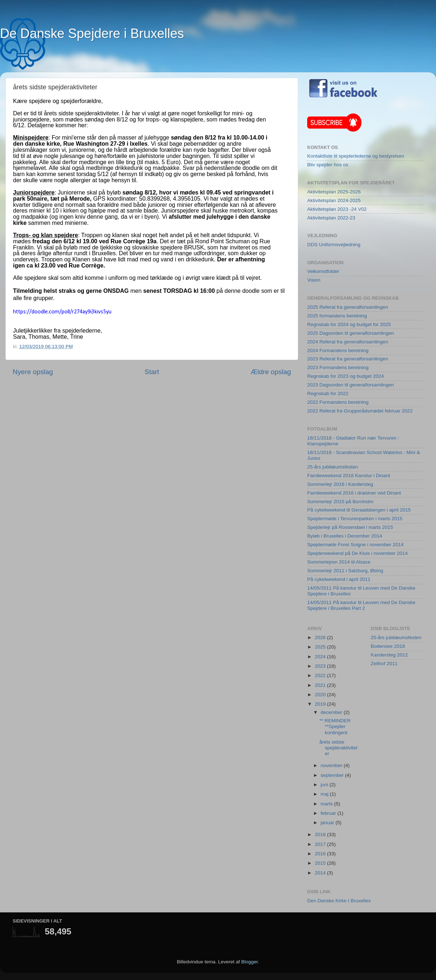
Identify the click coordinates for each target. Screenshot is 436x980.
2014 (321, 873)
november (332, 765)
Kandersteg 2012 (390, 655)
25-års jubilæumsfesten (333, 467)
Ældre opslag (271, 372)
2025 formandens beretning (337, 316)
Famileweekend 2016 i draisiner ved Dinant (354, 493)
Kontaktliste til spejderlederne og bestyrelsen (356, 156)
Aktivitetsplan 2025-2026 (334, 192)
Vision (314, 280)
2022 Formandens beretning (338, 402)
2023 (321, 666)
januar (328, 823)
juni (325, 785)
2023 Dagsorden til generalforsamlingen (350, 385)
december (332, 712)
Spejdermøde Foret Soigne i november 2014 (355, 545)
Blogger (250, 962)
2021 (321, 685)
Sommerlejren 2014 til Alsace (339, 562)
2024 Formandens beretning (338, 350)
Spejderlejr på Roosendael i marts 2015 (350, 527)
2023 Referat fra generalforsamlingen (348, 359)
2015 (321, 863)
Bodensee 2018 (388, 646)
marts (327, 804)
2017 (321, 844)
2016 (321, 854)
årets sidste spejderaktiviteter (338, 748)
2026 (321, 637)
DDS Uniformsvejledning (334, 245)
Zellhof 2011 (384, 664)
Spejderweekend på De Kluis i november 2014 (357, 553)
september (333, 775)
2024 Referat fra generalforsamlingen (348, 342)
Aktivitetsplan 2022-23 (331, 218)
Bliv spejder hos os (328, 165)
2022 (321, 675)
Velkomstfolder (323, 271)
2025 (321, 647)
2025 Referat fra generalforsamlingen (348, 307)
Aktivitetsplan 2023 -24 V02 (337, 209)
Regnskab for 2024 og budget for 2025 (349, 324)
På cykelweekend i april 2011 (339, 579)
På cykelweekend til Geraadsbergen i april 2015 (359, 510)
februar (329, 813)
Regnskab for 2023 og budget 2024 (346, 376)
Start (152, 372)
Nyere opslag (33, 372)
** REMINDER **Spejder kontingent (335, 726)
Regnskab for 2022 (328, 393)
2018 (321, 835)
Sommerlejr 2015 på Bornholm (340, 502)
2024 (321, 657)
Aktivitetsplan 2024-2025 (334, 200)
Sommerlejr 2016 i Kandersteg (340, 484)
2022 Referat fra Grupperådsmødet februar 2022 (360, 411)
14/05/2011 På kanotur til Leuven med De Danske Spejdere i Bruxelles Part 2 (361, 605)
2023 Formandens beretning (338, 367)
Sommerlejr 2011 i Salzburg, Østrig (345, 571)
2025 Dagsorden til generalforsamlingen (350, 333)
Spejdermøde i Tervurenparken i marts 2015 (355, 519)
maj (325, 794)
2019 (321, 704)
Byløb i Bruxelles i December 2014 (345, 536)
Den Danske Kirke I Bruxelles (339, 901)
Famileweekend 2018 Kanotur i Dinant (349, 476)
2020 (321, 695)
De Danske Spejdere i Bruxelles (92, 33)
